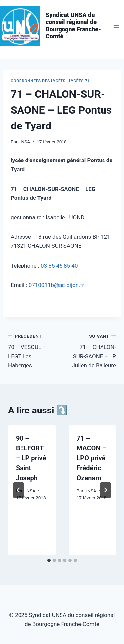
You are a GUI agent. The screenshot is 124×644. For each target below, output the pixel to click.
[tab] (49, 560)
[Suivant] (105, 490)
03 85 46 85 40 (60, 266)
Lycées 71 (80, 81)
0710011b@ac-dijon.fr (57, 285)
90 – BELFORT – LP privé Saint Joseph (31, 458)
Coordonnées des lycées (38, 81)
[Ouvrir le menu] (116, 26)
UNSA (24, 142)
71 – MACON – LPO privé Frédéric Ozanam (92, 458)
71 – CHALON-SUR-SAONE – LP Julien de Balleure (92, 350)
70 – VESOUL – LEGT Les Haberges (32, 350)
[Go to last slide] (19, 490)
